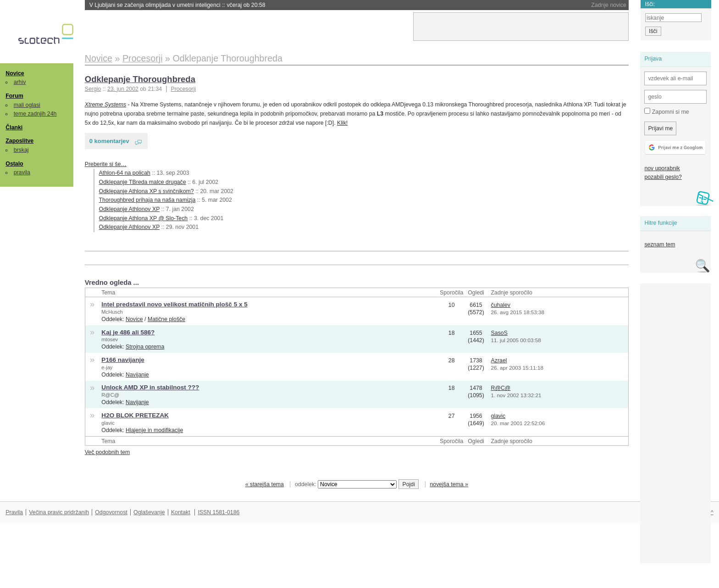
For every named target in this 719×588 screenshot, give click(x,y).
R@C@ (110, 395)
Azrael (499, 361)
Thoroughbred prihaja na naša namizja (147, 200)
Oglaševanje (149, 512)
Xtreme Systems (105, 105)
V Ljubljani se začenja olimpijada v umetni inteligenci (177, 5)
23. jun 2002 (123, 89)
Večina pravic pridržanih (59, 512)
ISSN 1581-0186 (218, 512)
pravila (22, 172)
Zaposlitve (19, 141)
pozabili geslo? (663, 177)
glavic (108, 423)
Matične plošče (166, 319)
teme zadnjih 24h (35, 114)
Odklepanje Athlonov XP (130, 209)
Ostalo (14, 164)
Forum (14, 96)
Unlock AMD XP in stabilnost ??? (150, 387)
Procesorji (183, 89)
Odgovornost (111, 512)
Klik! (342, 123)
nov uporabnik (662, 168)
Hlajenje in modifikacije (154, 430)
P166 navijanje (123, 360)
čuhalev (501, 305)
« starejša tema (265, 484)
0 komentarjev (109, 141)
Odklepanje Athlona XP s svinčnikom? (147, 191)
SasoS (499, 333)
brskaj (21, 150)
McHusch (112, 312)
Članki (14, 128)
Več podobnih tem (108, 452)
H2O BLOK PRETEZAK (135, 415)
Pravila (14, 512)
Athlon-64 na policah (125, 173)
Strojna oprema (145, 347)
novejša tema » (449, 484)
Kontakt (181, 512)
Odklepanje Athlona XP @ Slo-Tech (144, 218)
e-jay (107, 367)
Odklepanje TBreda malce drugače (143, 182)
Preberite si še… (106, 164)
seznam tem (660, 244)
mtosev (110, 339)
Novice (15, 73)
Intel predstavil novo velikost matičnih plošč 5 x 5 (174, 304)
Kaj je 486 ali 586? (128, 332)
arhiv (20, 82)
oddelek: (346, 484)
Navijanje (137, 375)
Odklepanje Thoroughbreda (140, 79)
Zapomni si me (666, 111)
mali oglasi (27, 105)
